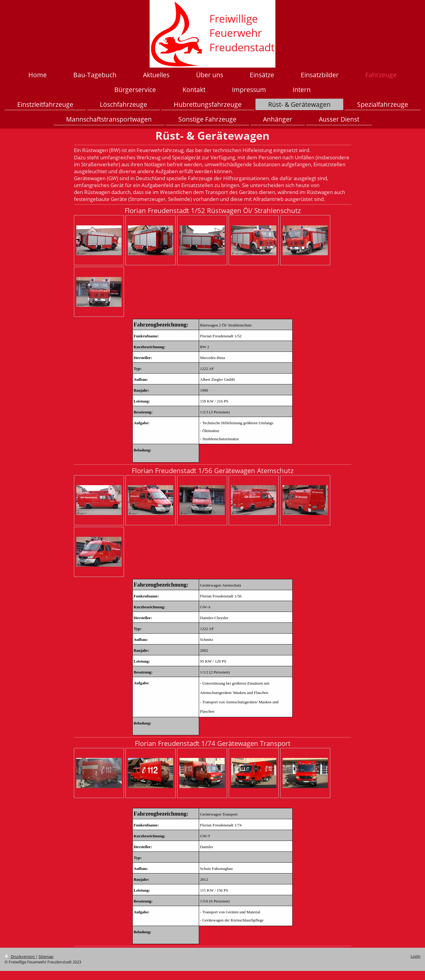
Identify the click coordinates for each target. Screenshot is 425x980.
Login (415, 956)
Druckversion (20, 957)
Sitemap (46, 957)
